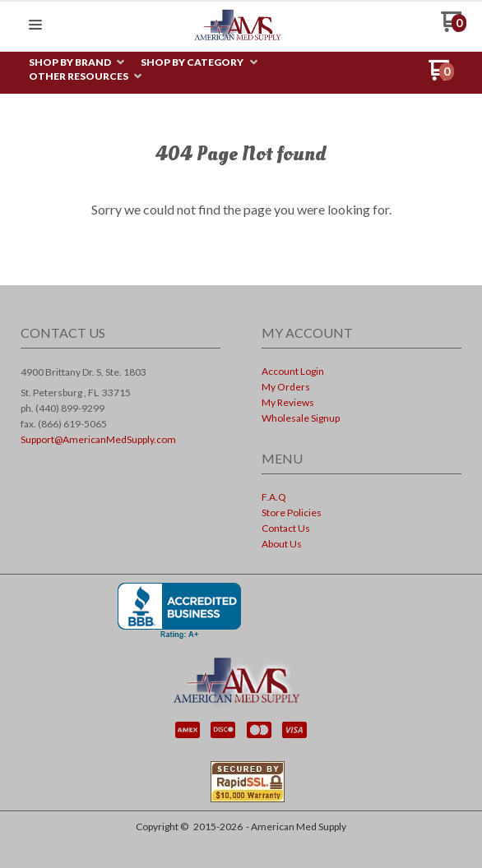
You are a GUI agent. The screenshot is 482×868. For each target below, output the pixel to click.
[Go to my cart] (454, 28)
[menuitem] (76, 63)
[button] (35, 25)
